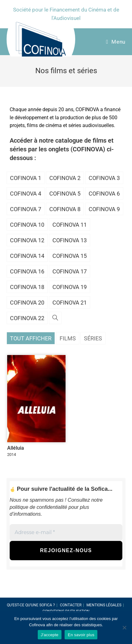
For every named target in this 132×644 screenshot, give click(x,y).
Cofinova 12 (27, 240)
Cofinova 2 (65, 178)
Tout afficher (31, 338)
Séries (93, 338)
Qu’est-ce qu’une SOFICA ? (31, 605)
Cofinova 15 (70, 256)
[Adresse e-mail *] (66, 532)
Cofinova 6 (104, 194)
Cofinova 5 (65, 194)
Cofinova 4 (26, 194)
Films (68, 338)
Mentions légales (104, 605)
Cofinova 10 (27, 225)
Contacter (71, 605)
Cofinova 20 (27, 303)
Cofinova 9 (104, 209)
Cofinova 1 (26, 178)
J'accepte (50, 635)
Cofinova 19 (70, 287)
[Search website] (55, 318)
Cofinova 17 (70, 271)
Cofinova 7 (26, 209)
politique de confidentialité (38, 507)
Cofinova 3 (104, 178)
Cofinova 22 (27, 318)
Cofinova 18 (27, 287)
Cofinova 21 (70, 303)
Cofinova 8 (65, 209)
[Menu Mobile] (116, 42)
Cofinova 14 (27, 256)
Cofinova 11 (70, 225)
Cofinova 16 (27, 271)
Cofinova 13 (70, 240)
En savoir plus (81, 635)
